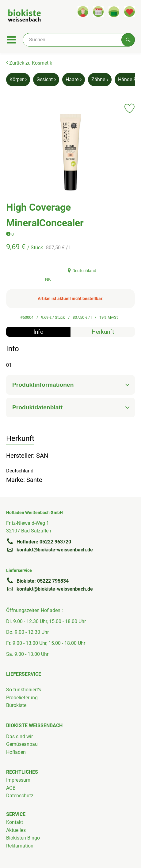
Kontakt (15, 822)
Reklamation (20, 846)
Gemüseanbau (22, 744)
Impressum (18, 780)
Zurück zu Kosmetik (29, 63)
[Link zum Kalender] (98, 11)
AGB (11, 788)
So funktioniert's (24, 690)
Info (38, 332)
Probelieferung (22, 698)
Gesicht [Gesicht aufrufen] (46, 79)
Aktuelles (16, 830)
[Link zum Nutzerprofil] (83, 11)
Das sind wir (19, 736)
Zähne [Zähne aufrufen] (100, 79)
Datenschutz (20, 796)
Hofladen (16, 752)
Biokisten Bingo (23, 838)
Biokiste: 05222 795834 (37, 581)
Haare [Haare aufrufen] (74, 79)
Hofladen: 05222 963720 (39, 542)
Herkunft (103, 332)
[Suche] (79, 40)
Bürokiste (16, 705)
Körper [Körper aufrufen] (18, 79)
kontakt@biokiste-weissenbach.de (50, 550)
